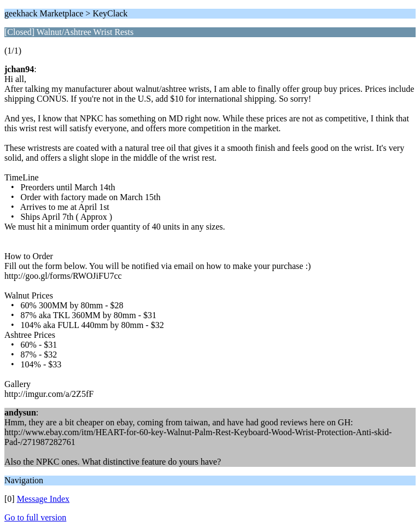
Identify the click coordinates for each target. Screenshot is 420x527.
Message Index (43, 499)
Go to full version (35, 517)
